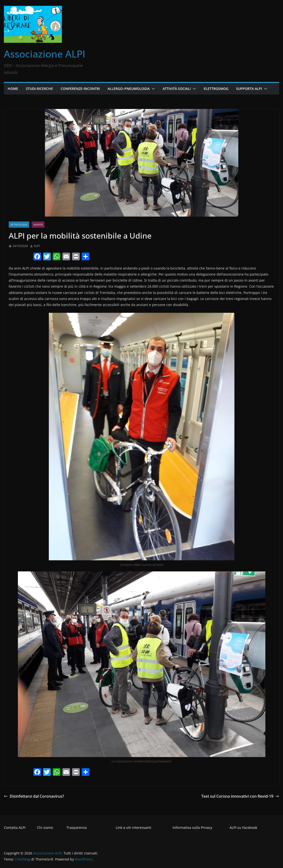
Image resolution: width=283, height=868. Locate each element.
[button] (152, 89)
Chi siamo (45, 828)
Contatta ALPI (15, 828)
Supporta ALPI (249, 89)
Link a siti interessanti (134, 828)
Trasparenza (77, 828)
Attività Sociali (177, 89)
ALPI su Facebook (243, 828)
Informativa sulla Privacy (192, 828)
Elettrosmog (216, 89)
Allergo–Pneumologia (129, 89)
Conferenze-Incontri (80, 89)
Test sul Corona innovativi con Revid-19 (240, 796)
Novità (38, 225)
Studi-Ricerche (39, 89)
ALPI (37, 246)
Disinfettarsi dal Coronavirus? (34, 796)
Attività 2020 (19, 225)
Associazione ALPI (45, 54)
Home (13, 89)
